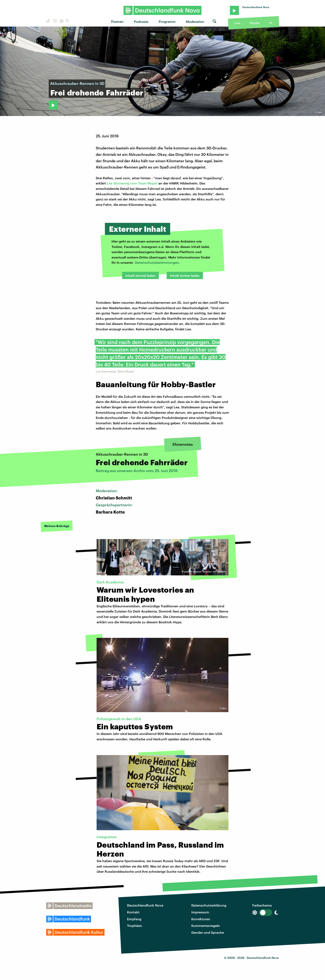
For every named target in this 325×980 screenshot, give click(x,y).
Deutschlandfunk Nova (145, 905)
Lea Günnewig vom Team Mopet (132, 183)
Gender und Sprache (208, 932)
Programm (167, 21)
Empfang (134, 919)
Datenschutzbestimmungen (157, 262)
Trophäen (135, 926)
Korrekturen (201, 919)
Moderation (195, 21)
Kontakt (133, 912)
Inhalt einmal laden (140, 275)
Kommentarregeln (206, 926)
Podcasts (141, 21)
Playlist (255, 23)
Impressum (200, 912)
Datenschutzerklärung (209, 905)
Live (237, 23)
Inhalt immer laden (185, 275)
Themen (117, 21)
